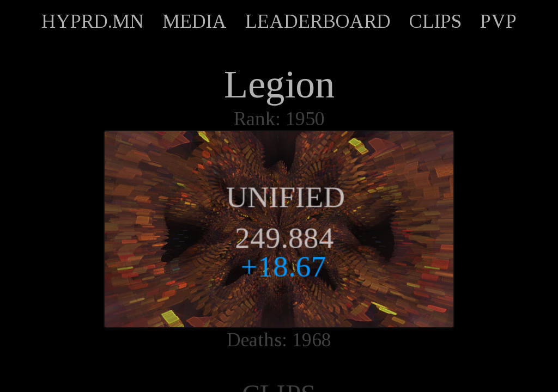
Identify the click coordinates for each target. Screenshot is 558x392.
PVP (498, 21)
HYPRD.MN (93, 21)
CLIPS (435, 21)
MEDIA (195, 21)
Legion (279, 84)
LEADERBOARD (318, 21)
